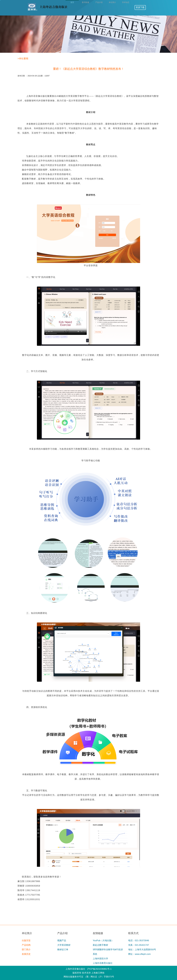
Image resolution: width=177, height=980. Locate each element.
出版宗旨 (26, 941)
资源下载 (140, 7)
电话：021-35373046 (139, 941)
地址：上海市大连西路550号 (142, 950)
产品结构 (26, 945)
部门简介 (26, 950)
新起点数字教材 (100, 945)
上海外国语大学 (100, 959)
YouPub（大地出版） (103, 941)
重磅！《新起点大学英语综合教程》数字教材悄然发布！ (88, 69)
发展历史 (26, 954)
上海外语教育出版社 (103, 963)
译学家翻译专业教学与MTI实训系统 (108, 952)
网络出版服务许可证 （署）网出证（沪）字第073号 (89, 977)
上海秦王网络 (98, 973)
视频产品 (62, 941)
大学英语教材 (64, 945)
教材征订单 (63, 950)
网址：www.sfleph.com (139, 954)
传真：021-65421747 (139, 945)
